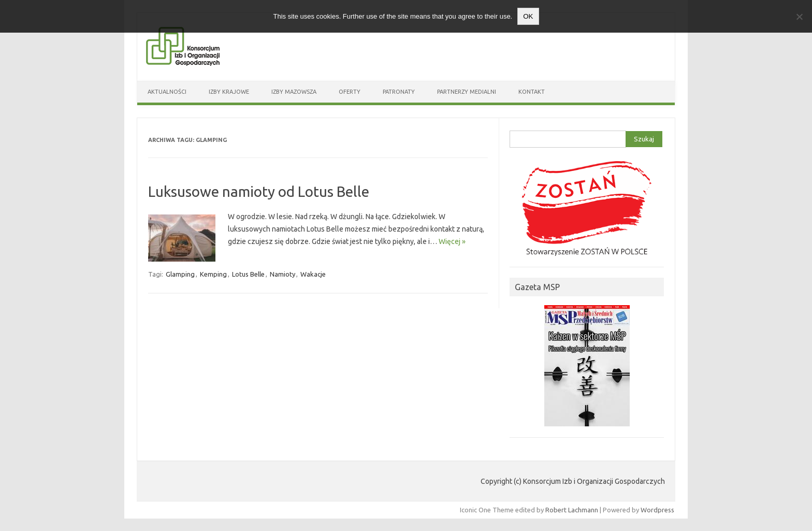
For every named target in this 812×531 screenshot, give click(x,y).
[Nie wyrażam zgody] (799, 17)
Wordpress (657, 510)
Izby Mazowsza (294, 92)
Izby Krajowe (229, 92)
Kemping (213, 274)
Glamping (180, 274)
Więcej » (452, 241)
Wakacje (313, 274)
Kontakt (532, 92)
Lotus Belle (248, 274)
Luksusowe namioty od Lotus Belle (259, 191)
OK (528, 16)
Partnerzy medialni (467, 92)
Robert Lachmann (572, 510)
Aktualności (167, 92)
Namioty (282, 274)
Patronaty (399, 92)
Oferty (350, 92)
